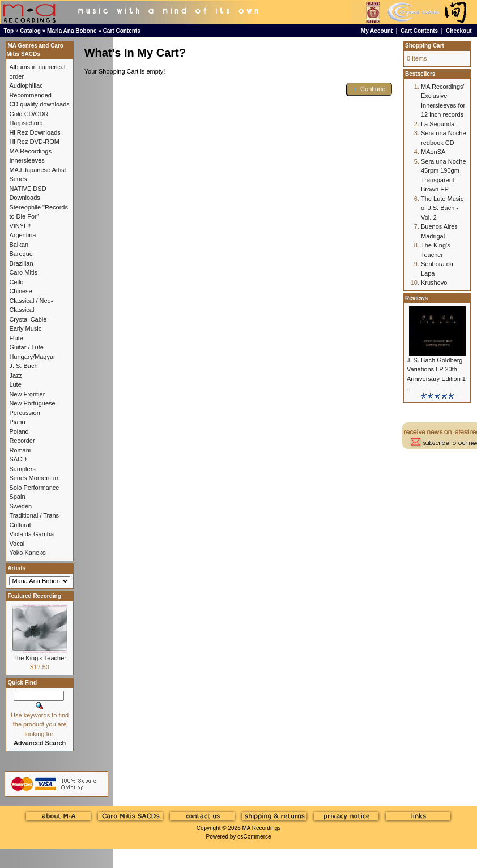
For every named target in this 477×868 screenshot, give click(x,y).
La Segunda (438, 124)
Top (9, 31)
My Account (377, 31)
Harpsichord (26, 123)
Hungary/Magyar (32, 357)
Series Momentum (34, 478)
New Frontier (27, 394)
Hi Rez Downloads (35, 132)
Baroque (21, 254)
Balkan (19, 245)
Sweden (20, 506)
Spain (17, 497)
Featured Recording (34, 596)
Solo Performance (34, 488)
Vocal (17, 544)
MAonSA (433, 152)
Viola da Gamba (31, 534)
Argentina (22, 235)
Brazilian (21, 263)
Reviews (416, 298)
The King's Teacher (40, 658)
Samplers (22, 469)
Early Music (25, 328)
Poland (19, 431)
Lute (15, 384)
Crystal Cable (28, 319)
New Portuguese (32, 403)
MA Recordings (261, 828)
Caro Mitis (23, 272)
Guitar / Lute (26, 347)
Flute (16, 338)
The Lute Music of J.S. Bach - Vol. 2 (442, 208)
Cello (16, 282)
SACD (18, 459)
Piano (17, 422)
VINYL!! (20, 226)
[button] (369, 89)
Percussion (24, 413)
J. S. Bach (23, 366)
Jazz (16, 375)
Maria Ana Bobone (72, 31)
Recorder (22, 441)
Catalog (30, 31)
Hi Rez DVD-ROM (34, 142)
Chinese (20, 291)
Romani (20, 450)
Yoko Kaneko (27, 553)
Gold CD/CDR (29, 114)
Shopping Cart (425, 46)
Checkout (459, 31)
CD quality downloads (39, 104)
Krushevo (434, 283)
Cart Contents (122, 31)
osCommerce (254, 837)
